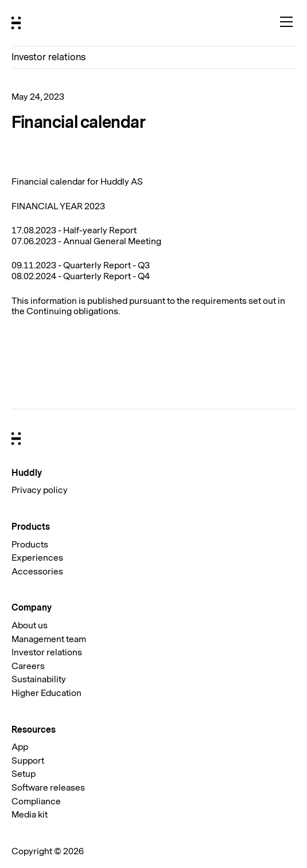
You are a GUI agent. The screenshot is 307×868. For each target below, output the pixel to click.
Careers (28, 666)
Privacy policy (40, 490)
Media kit (30, 815)
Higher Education (46, 693)
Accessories (37, 572)
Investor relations (48, 57)
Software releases (48, 788)
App (20, 747)
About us (30, 625)
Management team (49, 639)
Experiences (37, 558)
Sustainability (39, 679)
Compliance (36, 801)
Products (30, 545)
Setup (24, 774)
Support (28, 761)
